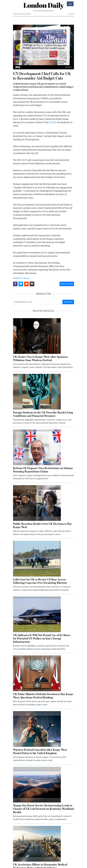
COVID (53, 122)
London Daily (44, 5)
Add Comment (67, 284)
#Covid (26, 278)
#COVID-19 (18, 278)
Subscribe (68, 302)
